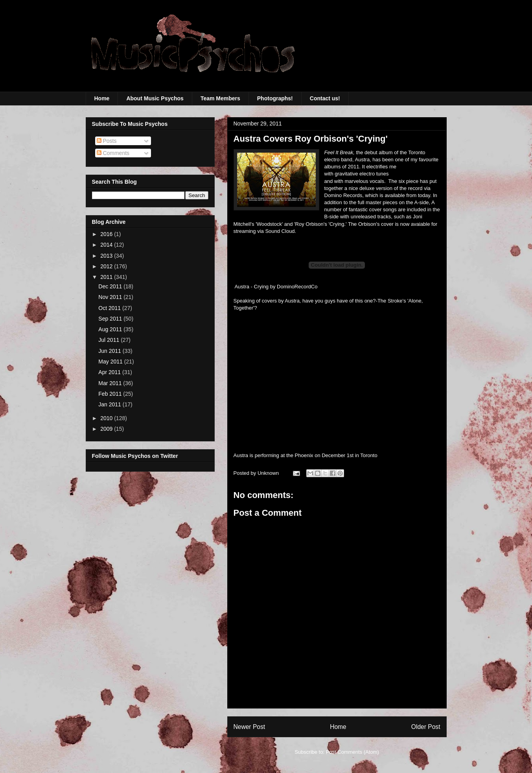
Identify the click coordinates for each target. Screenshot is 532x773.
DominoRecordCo (297, 287)
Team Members (220, 98)
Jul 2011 (110, 340)
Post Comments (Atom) (353, 752)
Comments (113, 153)
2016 (107, 234)
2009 (107, 429)
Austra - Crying (251, 287)
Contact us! (325, 98)
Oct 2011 (110, 308)
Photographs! (275, 98)
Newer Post (249, 727)
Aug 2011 (111, 329)
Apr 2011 (110, 372)
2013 (107, 256)
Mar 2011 (111, 383)
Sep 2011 (111, 319)
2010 (107, 418)
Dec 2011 (111, 286)
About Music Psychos (155, 98)
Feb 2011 (111, 394)
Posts (107, 141)
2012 (107, 266)
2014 (107, 245)
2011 (107, 277)
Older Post (426, 727)
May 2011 (111, 362)
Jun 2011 (110, 351)
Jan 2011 (110, 404)
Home (102, 98)
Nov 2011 (111, 297)
